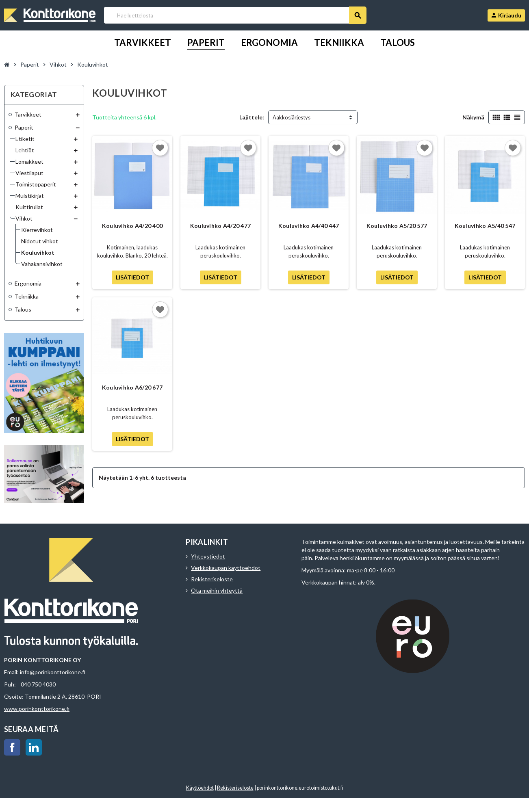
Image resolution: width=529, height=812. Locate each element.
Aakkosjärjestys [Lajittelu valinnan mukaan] (292, 117)
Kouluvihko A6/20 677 (132, 387)
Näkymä (473, 117)
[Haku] (235, 15)
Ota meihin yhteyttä (217, 590)
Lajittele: (252, 117)
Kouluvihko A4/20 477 (221, 226)
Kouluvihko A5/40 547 (485, 226)
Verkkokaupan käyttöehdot (226, 568)
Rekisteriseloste (212, 579)
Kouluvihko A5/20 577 (397, 226)
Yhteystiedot (208, 556)
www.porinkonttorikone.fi (37, 709)
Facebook (12, 747)
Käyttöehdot (200, 788)
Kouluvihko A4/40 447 (309, 226)
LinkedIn (34, 747)
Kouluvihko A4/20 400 (132, 226)
